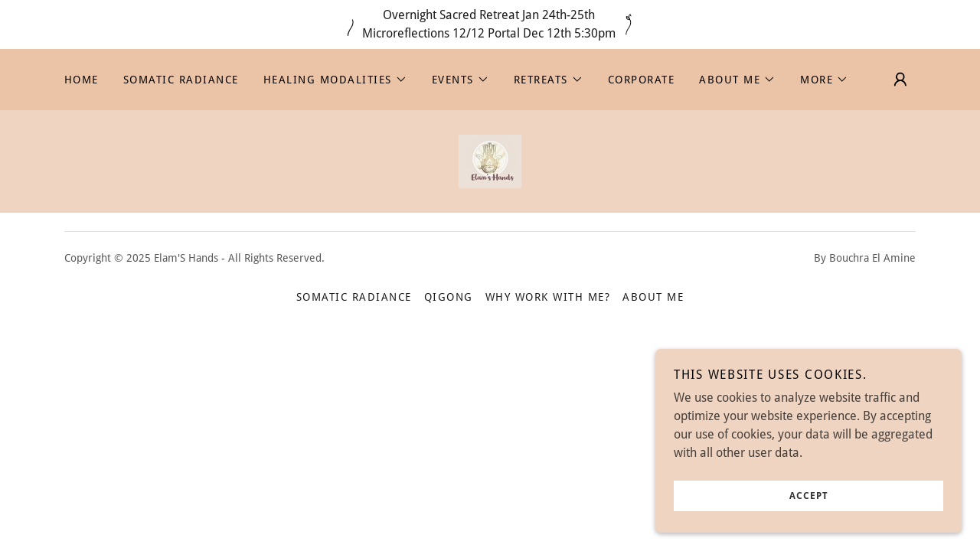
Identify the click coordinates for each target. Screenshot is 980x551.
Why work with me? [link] (548, 297)
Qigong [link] (449, 297)
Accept (809, 507)
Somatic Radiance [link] (181, 80)
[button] (335, 80)
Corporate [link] (641, 80)
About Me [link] (653, 297)
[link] (490, 160)
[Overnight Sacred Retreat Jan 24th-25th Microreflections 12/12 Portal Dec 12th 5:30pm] (490, 24)
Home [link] (82, 80)
